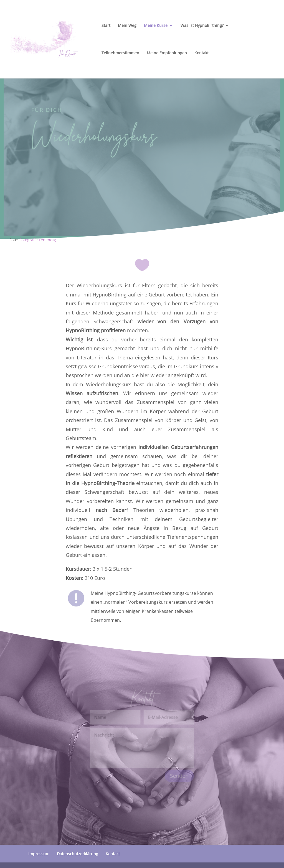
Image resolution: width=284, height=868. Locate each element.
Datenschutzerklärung (78, 854)
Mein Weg (127, 26)
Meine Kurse (156, 26)
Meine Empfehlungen (167, 53)
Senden (179, 775)
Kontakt (201, 53)
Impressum (39, 854)
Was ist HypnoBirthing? (202, 26)
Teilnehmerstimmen (120, 53)
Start (106, 26)
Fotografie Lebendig (38, 240)
